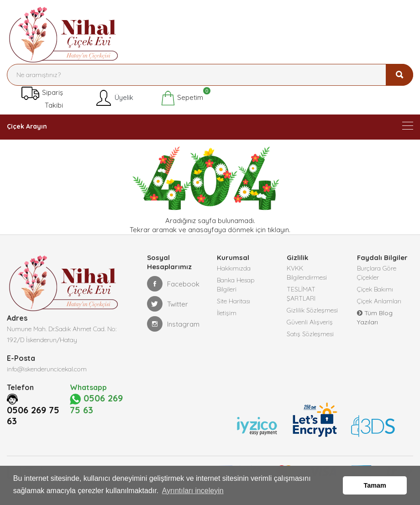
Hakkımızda (234, 268)
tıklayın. (279, 230)
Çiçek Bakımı (375, 289)
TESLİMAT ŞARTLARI (301, 294)
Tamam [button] (375, 485)
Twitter (168, 304)
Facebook (173, 284)
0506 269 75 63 (33, 437)
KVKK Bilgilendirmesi (307, 273)
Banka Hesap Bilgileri (236, 285)
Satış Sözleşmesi (310, 334)
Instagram (173, 324)
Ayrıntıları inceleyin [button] (193, 491)
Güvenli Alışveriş (310, 322)
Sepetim (182, 98)
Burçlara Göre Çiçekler (377, 273)
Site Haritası (234, 301)
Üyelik (114, 98)
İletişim (227, 313)
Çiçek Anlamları (379, 301)
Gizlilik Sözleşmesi (312, 310)
